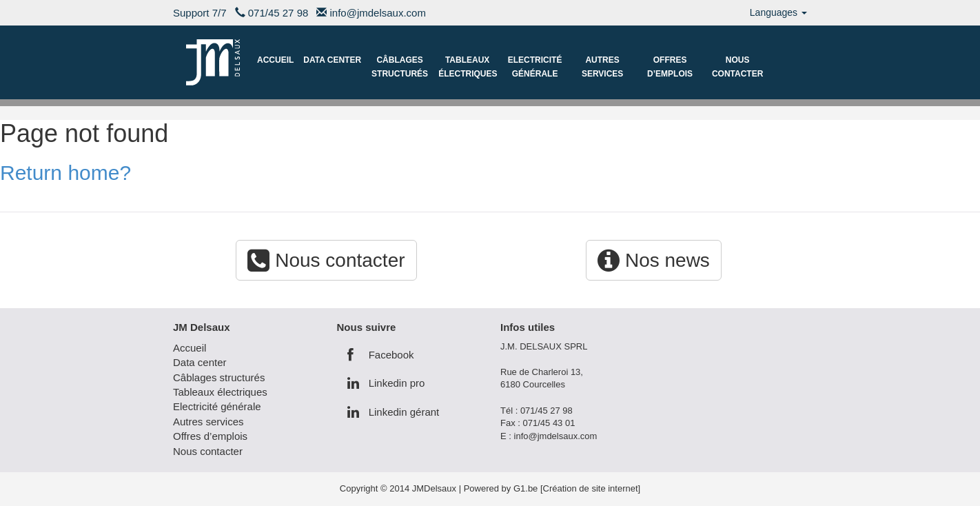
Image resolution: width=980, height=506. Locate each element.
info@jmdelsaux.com (378, 13)
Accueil (275, 60)
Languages (778, 12)
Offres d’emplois (670, 67)
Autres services (602, 67)
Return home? (65, 173)
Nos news (654, 260)
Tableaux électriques (468, 67)
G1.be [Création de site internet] (577, 488)
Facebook (381, 355)
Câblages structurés (400, 67)
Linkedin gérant (394, 412)
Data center (332, 60)
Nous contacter (737, 67)
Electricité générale (535, 67)
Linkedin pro (386, 383)
